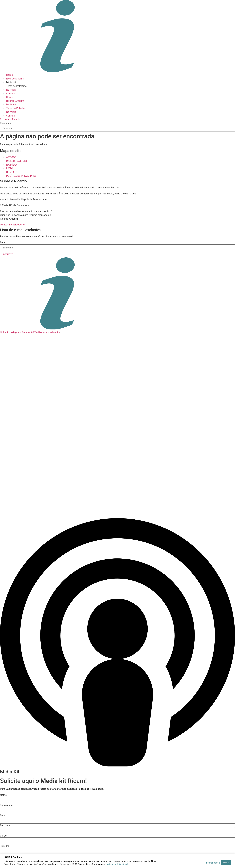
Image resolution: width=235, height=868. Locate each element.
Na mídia (11, 90)
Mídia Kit (11, 82)
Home (9, 75)
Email (3, 243)
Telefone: (5, 846)
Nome (3, 795)
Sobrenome (6, 805)
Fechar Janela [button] (213, 863)
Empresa (5, 826)
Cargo (3, 836)
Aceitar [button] (226, 863)
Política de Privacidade (117, 864)
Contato (11, 93)
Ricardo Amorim (15, 79)
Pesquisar (5, 123)
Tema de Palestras (16, 86)
